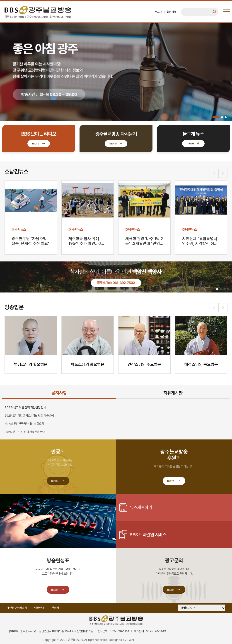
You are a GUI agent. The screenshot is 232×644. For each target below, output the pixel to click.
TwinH (131, 640)
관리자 (55, 608)
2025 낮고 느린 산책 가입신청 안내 (25, 432)
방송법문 (14, 307)
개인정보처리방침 (17, 608)
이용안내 (39, 608)
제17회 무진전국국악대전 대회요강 (24, 424)
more (36, 143)
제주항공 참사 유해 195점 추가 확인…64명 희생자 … (86, 241)
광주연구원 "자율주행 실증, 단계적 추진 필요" (31, 241)
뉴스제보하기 (141, 507)
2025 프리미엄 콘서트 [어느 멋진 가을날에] (30, 416)
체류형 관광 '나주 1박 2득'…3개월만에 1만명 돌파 (144, 241)
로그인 (158, 12)
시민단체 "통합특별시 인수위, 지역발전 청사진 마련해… (200, 241)
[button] (216, 117)
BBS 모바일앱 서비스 (148, 535)
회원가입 (172, 12)
